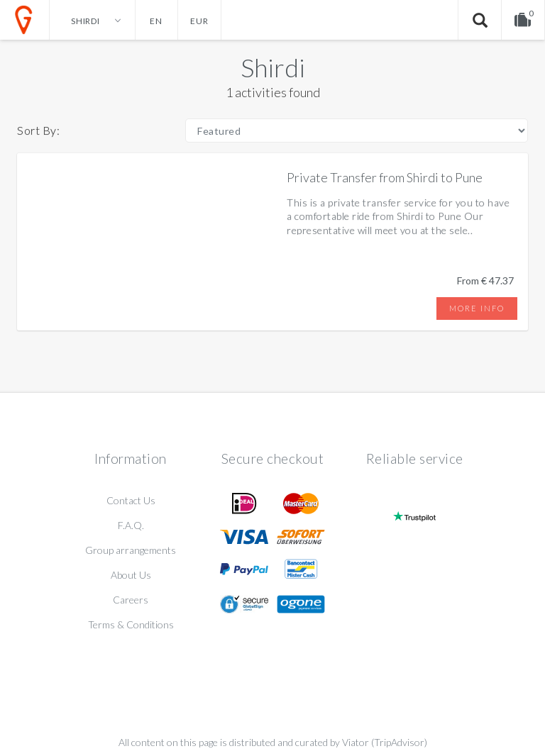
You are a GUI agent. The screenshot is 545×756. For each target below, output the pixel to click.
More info (477, 308)
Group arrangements (131, 550)
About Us (131, 575)
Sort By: (38, 130)
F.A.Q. (131, 525)
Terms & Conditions (131, 624)
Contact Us (131, 500)
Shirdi (273, 67)
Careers (131, 600)
